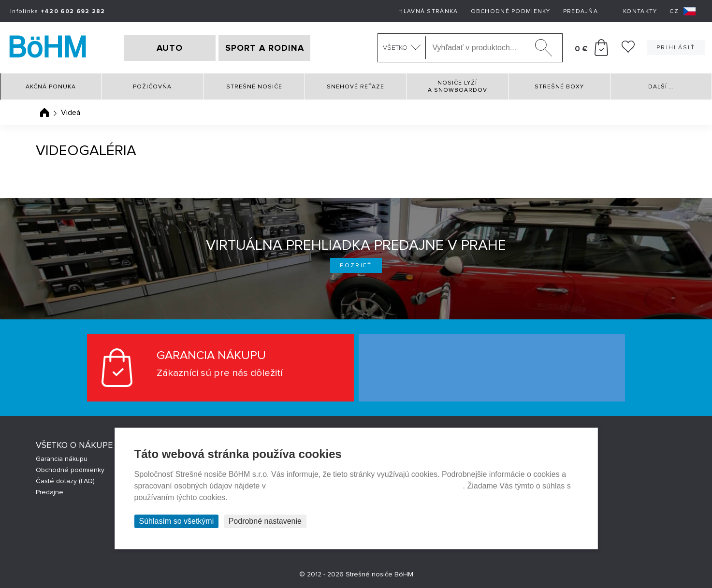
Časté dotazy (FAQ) (65, 481)
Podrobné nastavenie (265, 521)
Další (661, 87)
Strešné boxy (559, 87)
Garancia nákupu (62, 459)
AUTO (170, 48)
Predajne (50, 492)
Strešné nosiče (254, 87)
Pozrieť (356, 265)
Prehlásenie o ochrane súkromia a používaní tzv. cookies (365, 486)
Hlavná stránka (428, 11)
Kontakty (640, 11)
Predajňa (581, 11)
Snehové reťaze (356, 87)
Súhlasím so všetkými (177, 521)
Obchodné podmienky (511, 11)
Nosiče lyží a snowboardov (458, 86)
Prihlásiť (676, 48)
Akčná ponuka (51, 87)
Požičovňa (152, 87)
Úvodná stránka (44, 113)
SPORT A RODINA (265, 48)
